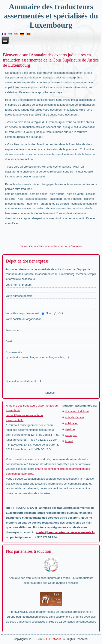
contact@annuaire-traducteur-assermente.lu (65, 532)
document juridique (77, 411)
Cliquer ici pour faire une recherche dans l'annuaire (51, 246)
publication (72, 423)
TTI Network (53, 639)
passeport (71, 435)
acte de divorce (75, 417)
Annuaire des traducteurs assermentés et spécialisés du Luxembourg (51, 16)
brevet (69, 441)
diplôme (70, 429)
